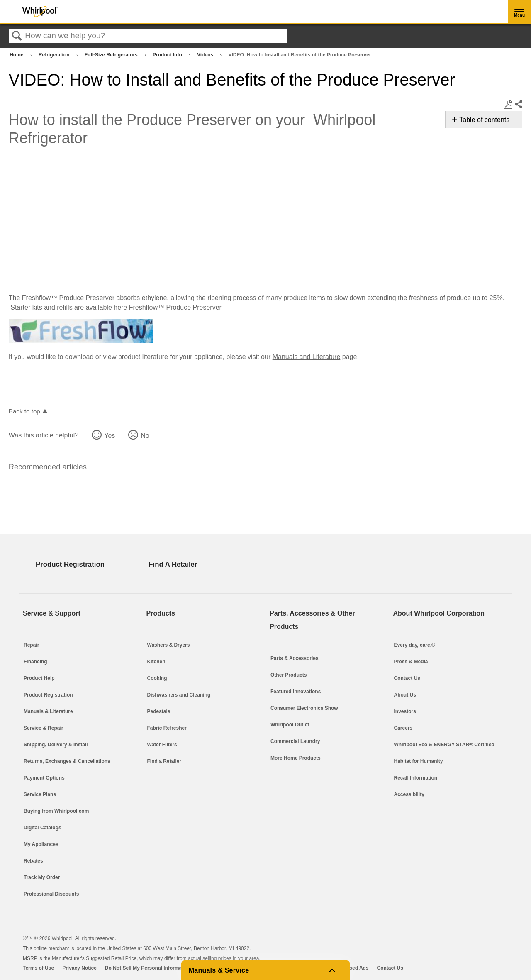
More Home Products (296, 758)
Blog (403, 99)
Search (17, 36)
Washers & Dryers (169, 645)
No (145, 436)
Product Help (39, 678)
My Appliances (41, 844)
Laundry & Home (421, 56)
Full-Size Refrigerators (112, 55)
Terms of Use (38, 968)
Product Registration (48, 695)
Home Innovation (421, 121)
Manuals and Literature (307, 357)
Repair (31, 645)
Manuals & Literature (48, 711)
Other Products (289, 675)
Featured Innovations (296, 692)
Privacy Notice (79, 968)
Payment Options (44, 778)
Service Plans (40, 794)
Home (17, 55)
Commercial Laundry (295, 741)
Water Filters (162, 745)
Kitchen (407, 34)
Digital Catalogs (43, 828)
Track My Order (42, 877)
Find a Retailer (164, 761)
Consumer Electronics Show (304, 708)
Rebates (33, 861)
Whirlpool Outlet (290, 725)
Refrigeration (55, 55)
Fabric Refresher (167, 728)
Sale (403, 142)
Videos (206, 55)
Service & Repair (43, 728)
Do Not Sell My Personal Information (148, 968)
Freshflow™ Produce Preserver (68, 298)
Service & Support (423, 164)
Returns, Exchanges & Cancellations (67, 761)
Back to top (24, 411)
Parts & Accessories (426, 77)
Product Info (168, 55)
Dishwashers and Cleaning (179, 695)
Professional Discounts (51, 894)
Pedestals (159, 711)
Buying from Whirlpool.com (56, 811)
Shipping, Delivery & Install (56, 745)
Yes (110, 436)
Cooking (157, 678)
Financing (35, 662)
